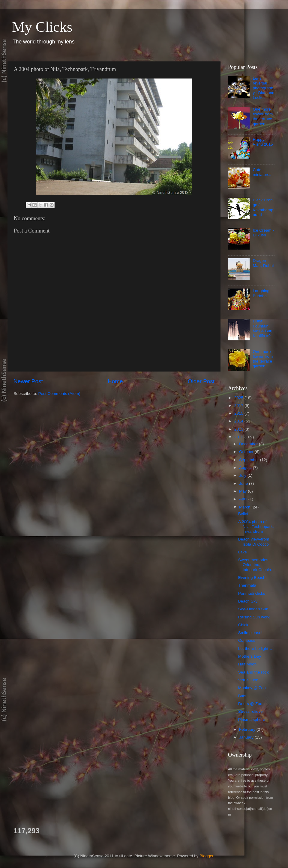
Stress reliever (251, 711)
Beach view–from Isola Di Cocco (254, 542)
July (243, 475)
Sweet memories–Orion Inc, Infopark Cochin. (255, 565)
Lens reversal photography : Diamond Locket (263, 88)
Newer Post (28, 381)
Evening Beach (252, 578)
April (244, 499)
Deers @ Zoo (250, 704)
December (249, 444)
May (243, 491)
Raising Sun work (254, 617)
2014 (239, 421)
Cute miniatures (262, 172)
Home (115, 381)
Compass (247, 640)
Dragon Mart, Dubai (263, 263)
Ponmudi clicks (252, 593)
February (248, 729)
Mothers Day (250, 656)
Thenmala (247, 585)
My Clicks (42, 27)
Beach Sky (248, 601)
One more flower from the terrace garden (263, 117)
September (250, 460)
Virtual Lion (248, 680)
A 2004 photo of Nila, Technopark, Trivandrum (256, 527)
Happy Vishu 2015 (263, 142)
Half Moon (247, 664)
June (244, 483)
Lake (243, 552)
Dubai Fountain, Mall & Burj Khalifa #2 (262, 328)
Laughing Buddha (261, 293)
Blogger (206, 856)
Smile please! (250, 633)
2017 (239, 406)
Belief (243, 514)
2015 (239, 413)
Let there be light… (255, 649)
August (246, 468)
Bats (242, 696)
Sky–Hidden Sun (253, 609)
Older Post (201, 381)
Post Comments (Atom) (59, 394)
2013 (239, 429)
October (247, 452)
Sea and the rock (253, 672)
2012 (239, 437)
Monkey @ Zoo (252, 688)
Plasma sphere (252, 720)
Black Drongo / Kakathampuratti (263, 207)
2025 (239, 398)
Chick (243, 625)
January (247, 737)
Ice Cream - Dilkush (263, 233)
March (245, 507)
